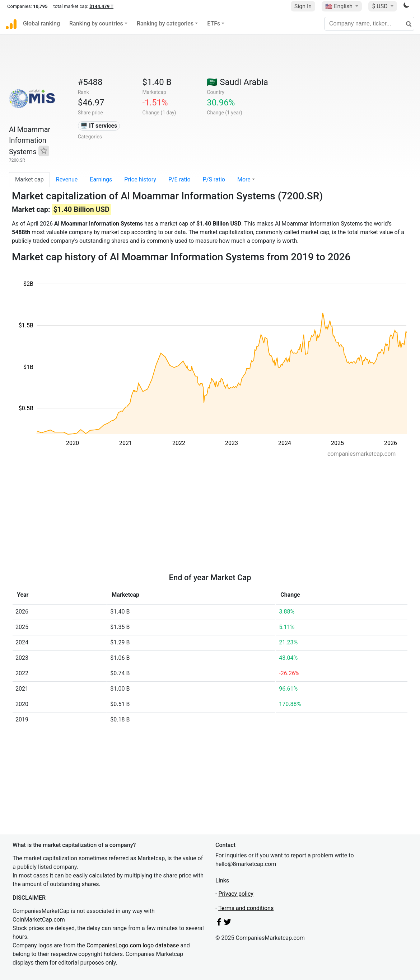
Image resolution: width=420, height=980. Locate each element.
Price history (140, 179)
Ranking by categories (165, 23)
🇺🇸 (340, 6)
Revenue (67, 179)
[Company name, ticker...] (369, 24)
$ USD (380, 6)
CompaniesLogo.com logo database (133, 945)
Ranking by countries (96, 23)
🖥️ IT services (99, 126)
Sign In (303, 6)
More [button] (244, 179)
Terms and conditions (246, 908)
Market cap (29, 179)
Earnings (101, 179)
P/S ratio (214, 179)
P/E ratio (179, 179)
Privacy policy (236, 894)
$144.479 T (101, 6)
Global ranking (41, 23)
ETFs (214, 23)
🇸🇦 (237, 82)
